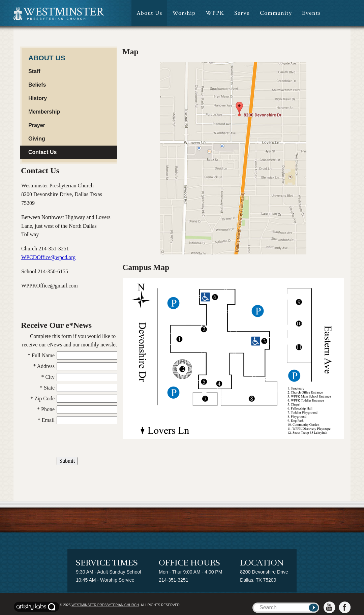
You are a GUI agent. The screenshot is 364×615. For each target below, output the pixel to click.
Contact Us (42, 152)
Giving (37, 139)
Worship (184, 13)
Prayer (37, 125)
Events (311, 13)
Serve (242, 13)
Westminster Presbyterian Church (105, 605)
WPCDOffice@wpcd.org (48, 257)
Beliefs (37, 85)
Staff (34, 71)
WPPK (215, 13)
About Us (149, 13)
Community (276, 13)
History (38, 98)
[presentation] (73, 441)
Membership (44, 112)
